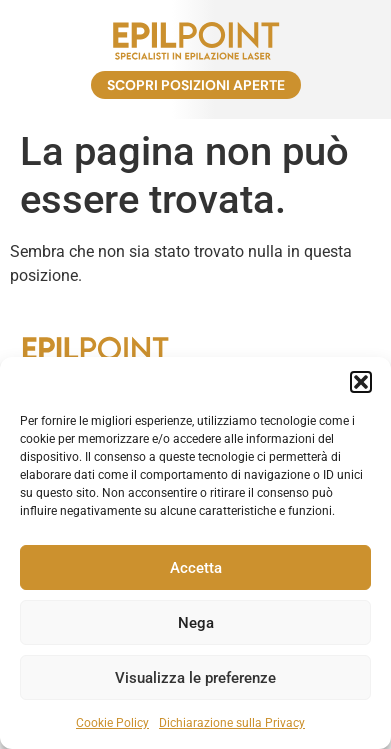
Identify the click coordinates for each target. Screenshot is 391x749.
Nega (196, 623)
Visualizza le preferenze (195, 678)
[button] (361, 382)
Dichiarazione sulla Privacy (232, 723)
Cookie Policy (112, 723)
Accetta (196, 568)
